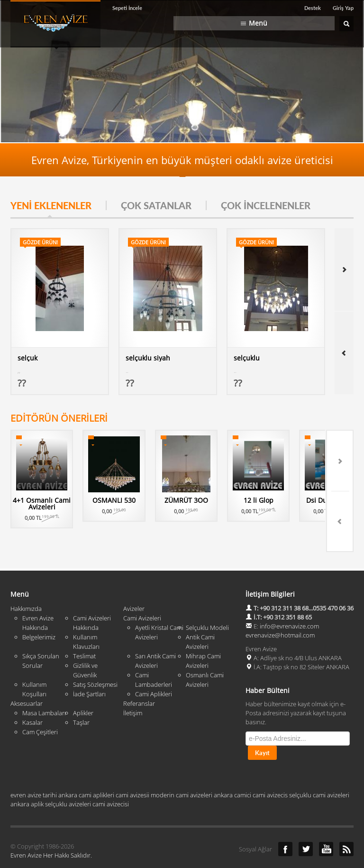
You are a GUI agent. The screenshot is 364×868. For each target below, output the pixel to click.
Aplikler (83, 689)
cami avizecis (270, 771)
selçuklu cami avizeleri (319, 771)
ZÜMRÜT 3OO (202, 500)
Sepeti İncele (127, 8)
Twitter (306, 825)
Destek (313, 8)
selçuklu (247, 358)
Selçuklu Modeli (207, 604)
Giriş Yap (343, 8)
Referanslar (139, 680)
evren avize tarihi (34, 771)
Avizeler (134, 585)
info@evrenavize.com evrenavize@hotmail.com (282, 607)
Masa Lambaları (44, 689)
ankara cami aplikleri (86, 771)
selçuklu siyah (148, 358)
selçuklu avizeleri (68, 780)
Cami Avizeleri (142, 594)
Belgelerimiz (39, 613)
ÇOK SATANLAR (156, 205)
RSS (346, 825)
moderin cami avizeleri (182, 771)
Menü (258, 23)
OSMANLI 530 (124, 500)
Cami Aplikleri (154, 670)
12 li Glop (281, 500)
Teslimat (84, 632)
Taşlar (81, 699)
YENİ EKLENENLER (51, 205)
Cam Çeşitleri (40, 708)
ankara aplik (27, 780)
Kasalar (32, 699)
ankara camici (232, 771)
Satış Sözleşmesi (95, 661)
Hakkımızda (26, 585)
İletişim (133, 689)
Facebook (285, 825)
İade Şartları (89, 670)
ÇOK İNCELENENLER (266, 205)
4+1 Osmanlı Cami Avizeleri (45, 503)
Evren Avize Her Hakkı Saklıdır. (51, 831)
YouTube (326, 825)
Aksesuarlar (27, 680)
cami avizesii (132, 771)
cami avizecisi (111, 780)
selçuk (27, 358)
